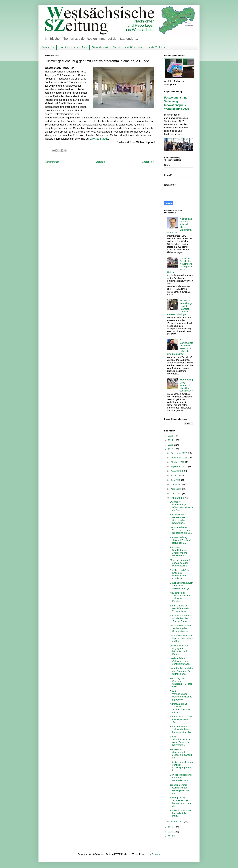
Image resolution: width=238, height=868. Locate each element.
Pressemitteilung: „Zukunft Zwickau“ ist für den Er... (180, 540)
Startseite (101, 162)
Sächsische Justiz (100, 47)
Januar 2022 (177, 821)
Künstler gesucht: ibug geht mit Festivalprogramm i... (181, 766)
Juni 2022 (176, 480)
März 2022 (176, 493)
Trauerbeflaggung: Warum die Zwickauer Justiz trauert (186, 385)
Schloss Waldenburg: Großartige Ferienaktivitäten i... (181, 778)
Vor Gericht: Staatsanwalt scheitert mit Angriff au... (181, 753)
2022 (171, 449)
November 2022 (179, 458)
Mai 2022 (176, 484)
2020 (171, 832)
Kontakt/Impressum (134, 47)
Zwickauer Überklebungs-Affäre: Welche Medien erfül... (179, 551)
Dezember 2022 (179, 453)
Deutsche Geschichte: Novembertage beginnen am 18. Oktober (180, 265)
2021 (171, 827)
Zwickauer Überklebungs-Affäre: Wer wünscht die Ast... (182, 506)
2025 (171, 436)
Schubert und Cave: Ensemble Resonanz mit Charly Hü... (180, 574)
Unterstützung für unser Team (73, 47)
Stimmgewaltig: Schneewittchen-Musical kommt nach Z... (182, 802)
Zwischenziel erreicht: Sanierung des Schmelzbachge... (181, 628)
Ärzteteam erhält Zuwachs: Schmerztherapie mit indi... (180, 708)
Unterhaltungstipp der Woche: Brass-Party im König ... (181, 638)
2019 (171, 836)
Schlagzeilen (48, 47)
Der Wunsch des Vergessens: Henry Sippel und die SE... (181, 530)
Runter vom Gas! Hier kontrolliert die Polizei (181, 813)
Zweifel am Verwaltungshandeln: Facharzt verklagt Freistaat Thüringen (180, 307)
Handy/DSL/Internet (157, 47)
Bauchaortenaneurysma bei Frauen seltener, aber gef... (182, 586)
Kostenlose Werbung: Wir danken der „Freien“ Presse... (181, 618)
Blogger (156, 854)
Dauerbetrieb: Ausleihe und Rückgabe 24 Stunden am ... (182, 671)
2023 (171, 445)
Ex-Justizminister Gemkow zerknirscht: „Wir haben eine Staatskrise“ (180, 347)
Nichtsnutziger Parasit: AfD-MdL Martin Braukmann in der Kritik (180, 226)
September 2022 (179, 466)
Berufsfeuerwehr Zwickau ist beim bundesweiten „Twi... (182, 729)
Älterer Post (148, 162)
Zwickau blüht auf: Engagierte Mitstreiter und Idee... (179, 650)
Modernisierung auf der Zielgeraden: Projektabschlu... (180, 563)
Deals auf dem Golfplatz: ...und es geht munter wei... (181, 661)
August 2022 (177, 471)
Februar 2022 (178, 498)
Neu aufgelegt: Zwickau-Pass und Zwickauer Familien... (181, 597)
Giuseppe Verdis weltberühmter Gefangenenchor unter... (180, 789)
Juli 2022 (175, 476)
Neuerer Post (52, 162)
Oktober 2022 (178, 462)
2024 (171, 440)
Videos (117, 47)
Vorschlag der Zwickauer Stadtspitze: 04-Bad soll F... (181, 682)
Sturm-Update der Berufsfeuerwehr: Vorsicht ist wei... (180, 608)
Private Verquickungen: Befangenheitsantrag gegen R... (181, 695)
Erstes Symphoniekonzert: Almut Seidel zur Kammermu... (181, 741)
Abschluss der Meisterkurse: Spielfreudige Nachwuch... (178, 519)
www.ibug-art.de (99, 139)
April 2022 (176, 489)
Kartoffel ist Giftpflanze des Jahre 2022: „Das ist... (182, 719)
